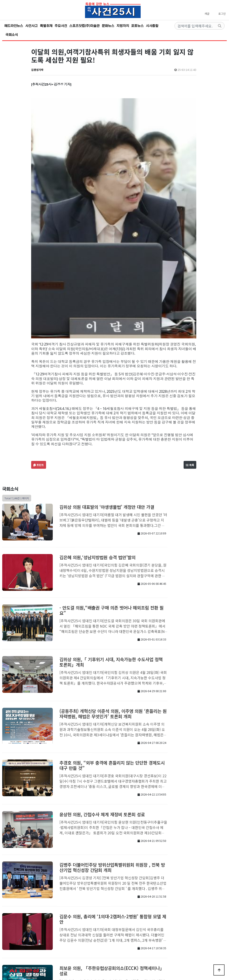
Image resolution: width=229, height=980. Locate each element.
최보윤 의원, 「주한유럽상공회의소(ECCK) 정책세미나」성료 (112, 844)
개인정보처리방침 (111, 929)
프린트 (39, 338)
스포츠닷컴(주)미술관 (85, 26)
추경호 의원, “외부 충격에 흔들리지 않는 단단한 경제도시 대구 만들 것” (112, 638)
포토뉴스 (138, 26)
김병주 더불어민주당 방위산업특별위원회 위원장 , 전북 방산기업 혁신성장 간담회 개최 (112, 740)
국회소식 (12, 35)
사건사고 (32, 26)
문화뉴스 (108, 26)
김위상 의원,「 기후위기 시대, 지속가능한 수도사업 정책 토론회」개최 (111, 535)
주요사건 (61, 26)
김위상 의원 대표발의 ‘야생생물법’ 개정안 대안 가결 (107, 380)
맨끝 (125, 913)
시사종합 (152, 26)
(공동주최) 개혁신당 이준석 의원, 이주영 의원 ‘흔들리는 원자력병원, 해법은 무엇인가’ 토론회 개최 (113, 587)
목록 (190, 338)
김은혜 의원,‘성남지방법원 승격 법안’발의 (97, 430)
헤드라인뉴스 (14, 26)
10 (110, 913)
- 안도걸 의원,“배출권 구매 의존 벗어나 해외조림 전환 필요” (111, 483)
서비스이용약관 (135, 929)
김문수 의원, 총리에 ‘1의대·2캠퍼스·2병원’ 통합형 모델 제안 (113, 792)
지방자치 (123, 26)
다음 (118, 913)
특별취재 (46, 26)
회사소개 (90, 929)
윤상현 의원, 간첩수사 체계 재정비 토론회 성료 (102, 687)
